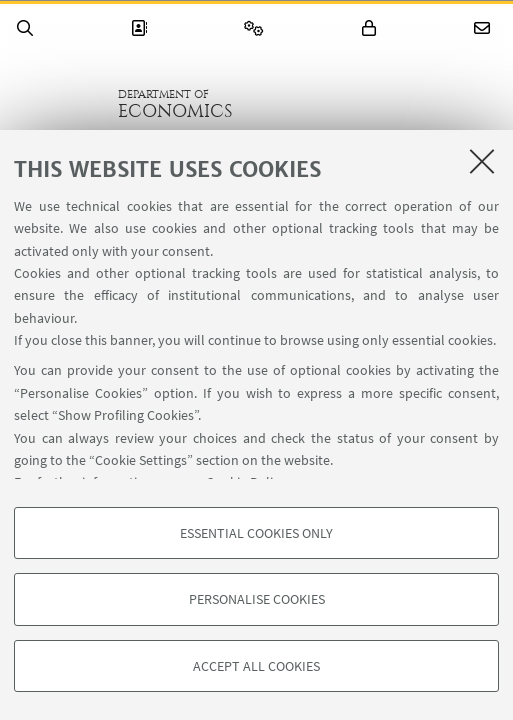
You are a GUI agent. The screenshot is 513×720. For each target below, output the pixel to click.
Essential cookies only (256, 533)
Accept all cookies (256, 666)
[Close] (482, 161)
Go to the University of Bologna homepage (59, 104)
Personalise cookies (257, 599)
